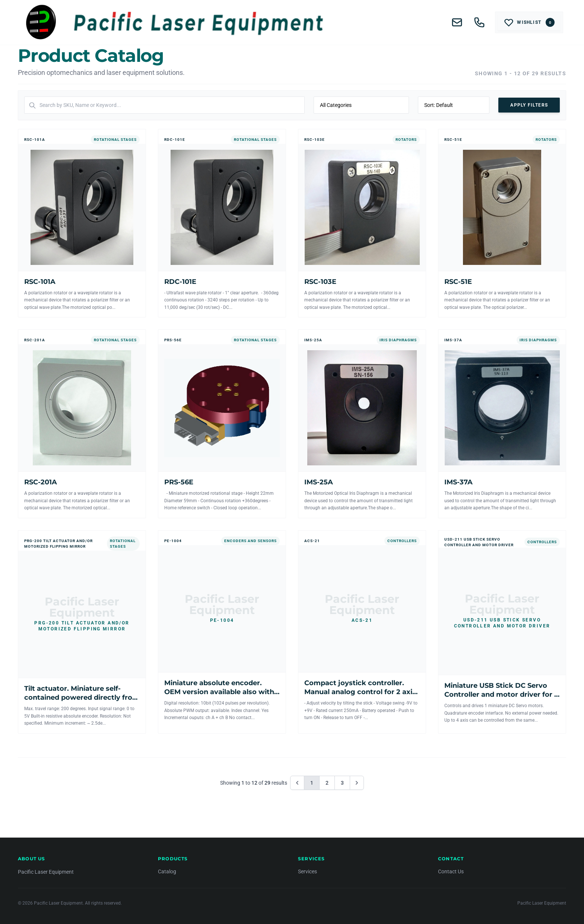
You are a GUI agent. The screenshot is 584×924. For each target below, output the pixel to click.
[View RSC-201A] (82, 424)
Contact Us (451, 871)
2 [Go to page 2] (327, 783)
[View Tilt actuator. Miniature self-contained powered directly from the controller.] (82, 632)
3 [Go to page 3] (342, 783)
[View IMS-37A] (502, 424)
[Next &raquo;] (357, 783)
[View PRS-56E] (222, 424)
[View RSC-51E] (502, 223)
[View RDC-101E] (222, 223)
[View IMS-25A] (362, 424)
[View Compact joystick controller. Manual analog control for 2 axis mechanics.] (362, 632)
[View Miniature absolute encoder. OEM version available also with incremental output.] (222, 632)
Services (307, 871)
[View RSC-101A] (82, 223)
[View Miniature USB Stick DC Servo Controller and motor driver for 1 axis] (502, 632)
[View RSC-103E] (362, 223)
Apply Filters (529, 105)
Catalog (167, 871)
